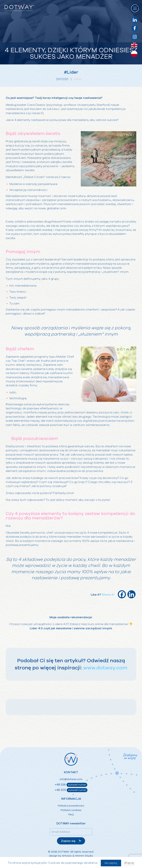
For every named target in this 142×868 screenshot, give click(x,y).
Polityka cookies (71, 810)
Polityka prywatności (71, 806)
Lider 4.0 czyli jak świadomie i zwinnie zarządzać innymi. (71, 628)
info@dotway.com (71, 779)
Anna (78, 79)
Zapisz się (68, 841)
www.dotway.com (105, 668)
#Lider (71, 72)
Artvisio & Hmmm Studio (78, 856)
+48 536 (71, 785)
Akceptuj (111, 863)
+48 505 (71, 790)
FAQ (71, 815)
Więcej (129, 863)
